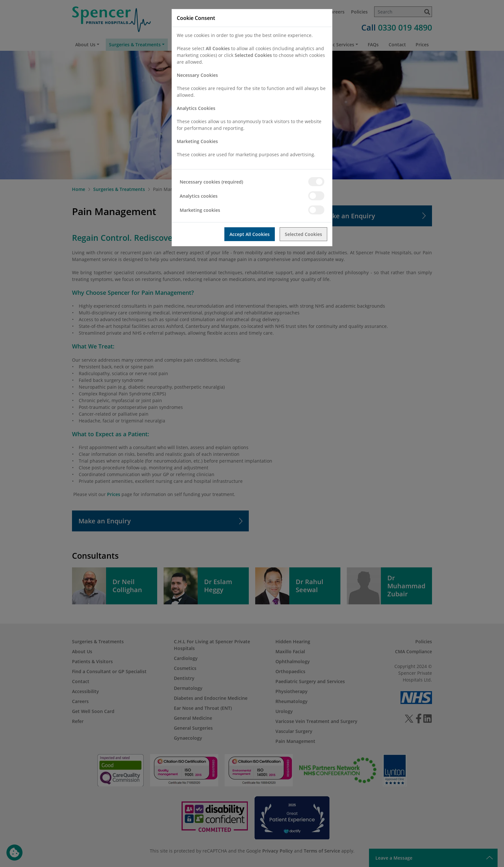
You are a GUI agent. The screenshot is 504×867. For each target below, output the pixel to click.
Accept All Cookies (250, 234)
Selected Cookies (303, 234)
